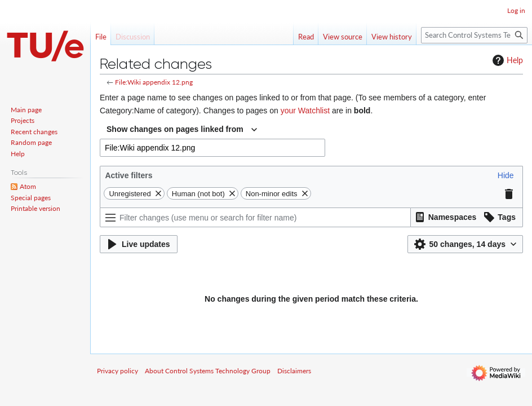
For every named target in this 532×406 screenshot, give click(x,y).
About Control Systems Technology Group (208, 371)
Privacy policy (118, 371)
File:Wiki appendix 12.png (154, 82)
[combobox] (182, 130)
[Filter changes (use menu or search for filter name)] (255, 217)
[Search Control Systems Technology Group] (474, 35)
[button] (506, 175)
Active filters (128, 175)
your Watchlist (305, 111)
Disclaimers (294, 371)
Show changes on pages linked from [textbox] (175, 129)
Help (506, 60)
